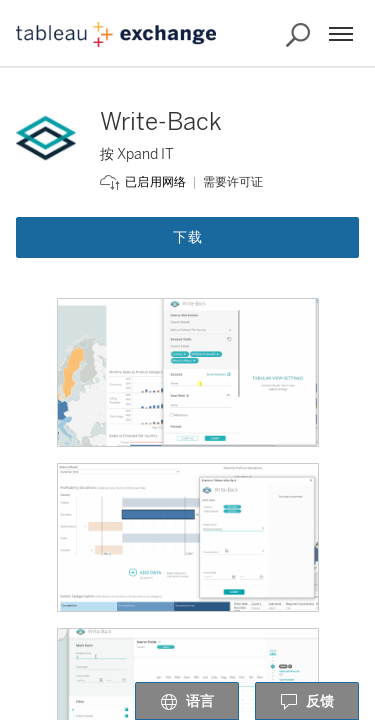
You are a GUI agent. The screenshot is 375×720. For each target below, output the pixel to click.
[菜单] (341, 34)
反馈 (307, 702)
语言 (187, 702)
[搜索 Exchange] (298, 35)
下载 (188, 237)
